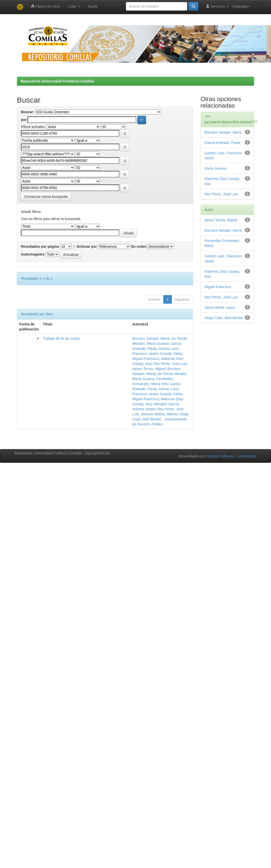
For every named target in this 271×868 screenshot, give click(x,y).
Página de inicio (46, 6)
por (24, 120)
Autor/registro (33, 254)
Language (241, 6)
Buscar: (28, 112)
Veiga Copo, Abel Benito (224, 318)
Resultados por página (40, 246)
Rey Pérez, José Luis (170, 364)
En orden (139, 246)
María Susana (216, 168)
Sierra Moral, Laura (220, 307)
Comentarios (247, 456)
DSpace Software (220, 456)
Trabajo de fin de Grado (61, 338)
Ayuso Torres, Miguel (149, 369)
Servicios (217, 6)
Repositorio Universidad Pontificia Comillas (57, 81)
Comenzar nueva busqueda (46, 197)
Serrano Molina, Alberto (159, 414)
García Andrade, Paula (223, 143)
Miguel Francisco (218, 287)
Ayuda (92, 6)
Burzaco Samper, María (151, 338)
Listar (74, 6)
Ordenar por (87, 246)
